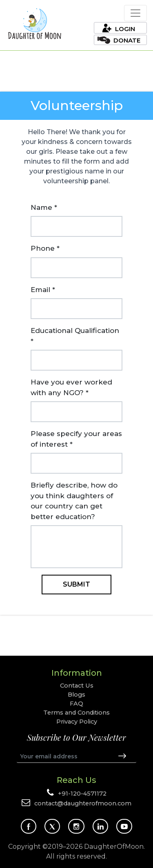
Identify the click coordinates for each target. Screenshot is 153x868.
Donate (127, 40)
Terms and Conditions (76, 713)
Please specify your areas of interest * (76, 439)
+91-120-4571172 (82, 794)
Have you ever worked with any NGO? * (71, 387)
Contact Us (77, 686)
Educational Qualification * (75, 336)
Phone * (45, 248)
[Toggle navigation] (135, 13)
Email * (43, 290)
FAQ (76, 704)
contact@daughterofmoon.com (83, 803)
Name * (44, 207)
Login (125, 29)
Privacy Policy (77, 722)
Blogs (76, 695)
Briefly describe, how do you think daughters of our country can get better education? (74, 501)
